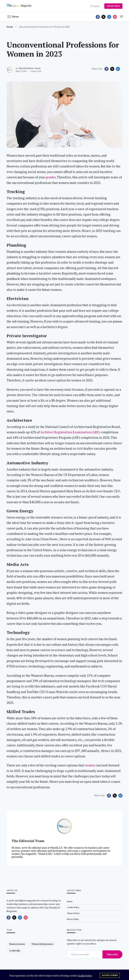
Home (10, 27)
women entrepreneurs (42, 944)
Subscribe (112, 954)
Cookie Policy (85, 976)
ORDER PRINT (113, 6)
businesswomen (17, 944)
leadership (15, 951)
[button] (13, 16)
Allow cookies (110, 975)
